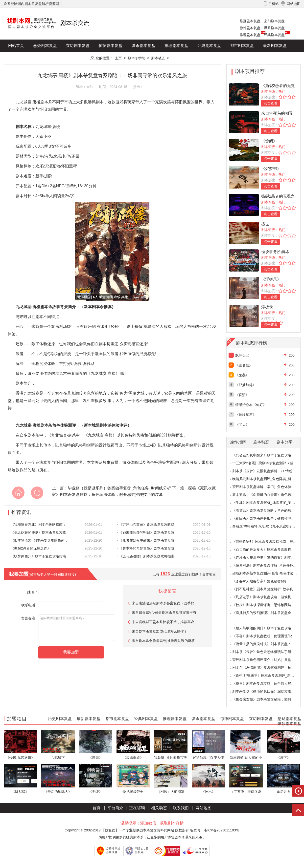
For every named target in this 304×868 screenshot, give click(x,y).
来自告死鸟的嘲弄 (277, 113)
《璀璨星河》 (246, 415)
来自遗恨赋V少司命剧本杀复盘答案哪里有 (164, 613)
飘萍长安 (242, 355)
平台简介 (115, 808)
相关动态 (159, 808)
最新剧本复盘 (275, 46)
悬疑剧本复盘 (250, 21)
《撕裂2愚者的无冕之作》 (30, 548)
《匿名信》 (244, 365)
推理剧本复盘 (250, 35)
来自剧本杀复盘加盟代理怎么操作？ (160, 631)
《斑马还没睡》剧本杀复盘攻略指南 (146, 556)
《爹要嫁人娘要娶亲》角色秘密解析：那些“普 (268, 581)
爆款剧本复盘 (53, 58)
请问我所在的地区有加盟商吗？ (76, 628)
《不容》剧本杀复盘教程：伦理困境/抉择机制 (267, 636)
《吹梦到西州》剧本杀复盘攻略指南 (37, 556)
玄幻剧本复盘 (274, 21)
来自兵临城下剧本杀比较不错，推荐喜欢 (163, 622)
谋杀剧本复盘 (274, 28)
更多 (78, 58)
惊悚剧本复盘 (250, 28)
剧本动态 (158, 58)
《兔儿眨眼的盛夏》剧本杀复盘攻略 (37, 532)
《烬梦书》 (271, 169)
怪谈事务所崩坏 (275, 252)
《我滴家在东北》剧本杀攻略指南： (37, 525)
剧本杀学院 (137, 58)
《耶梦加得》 (246, 385)
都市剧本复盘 (242, 46)
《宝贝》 (242, 424)
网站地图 (204, 808)
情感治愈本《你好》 (251, 405)
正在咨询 (137, 808)
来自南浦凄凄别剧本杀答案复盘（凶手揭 (163, 603)
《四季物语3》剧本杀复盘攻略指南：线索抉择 (268, 542)
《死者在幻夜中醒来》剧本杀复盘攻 (146, 540)
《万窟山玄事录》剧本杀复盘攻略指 (146, 525)
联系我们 (181, 808)
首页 (96, 808)
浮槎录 (267, 307)
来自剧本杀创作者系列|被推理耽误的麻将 (164, 641)
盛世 (265, 224)
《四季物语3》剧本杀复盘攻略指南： (38, 540)
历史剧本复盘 (20, 58)
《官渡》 (242, 395)
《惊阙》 (269, 141)
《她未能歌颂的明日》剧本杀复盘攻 (146, 532)
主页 (118, 58)
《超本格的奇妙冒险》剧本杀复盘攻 (146, 548)
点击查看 (271, 103)
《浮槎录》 (271, 279)
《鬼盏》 (242, 375)
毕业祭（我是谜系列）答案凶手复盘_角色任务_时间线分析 (119, 488)
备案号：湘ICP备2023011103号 (215, 830)
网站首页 (16, 46)
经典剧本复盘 (274, 35)
